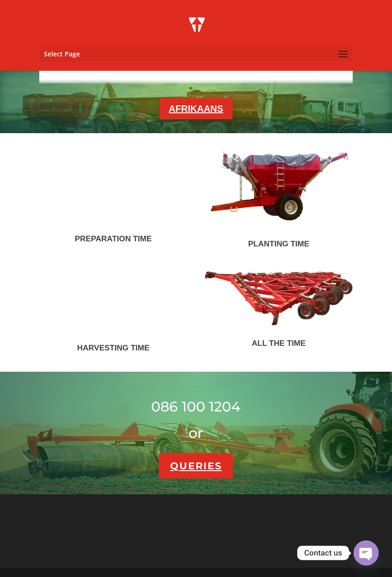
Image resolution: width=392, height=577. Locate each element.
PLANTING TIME (279, 244)
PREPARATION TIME (113, 239)
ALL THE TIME (279, 343)
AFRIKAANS (196, 109)
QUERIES (196, 466)
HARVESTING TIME (113, 348)
